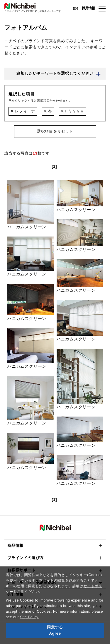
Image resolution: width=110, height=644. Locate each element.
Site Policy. (30, 617)
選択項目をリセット (55, 131)
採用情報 (88, 8)
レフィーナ (23, 111)
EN (75, 8)
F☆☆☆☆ (72, 111)
